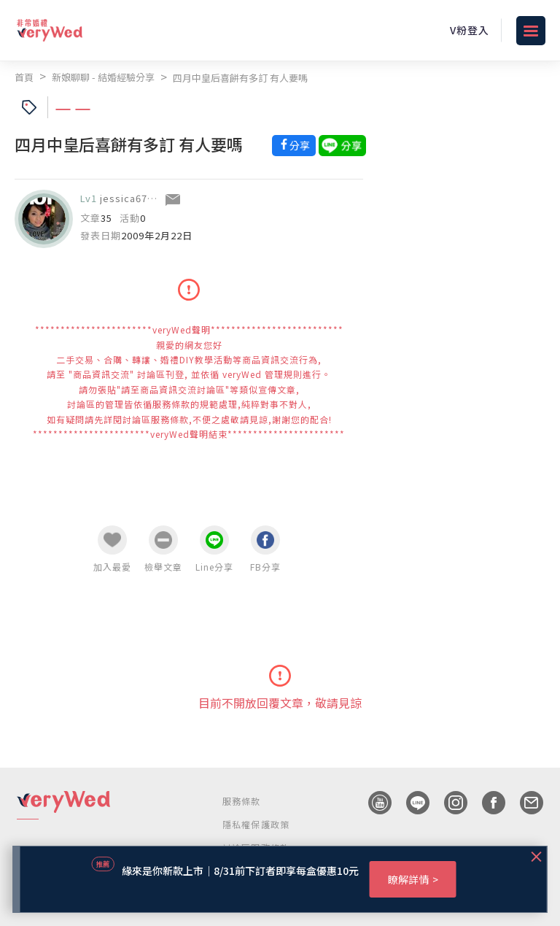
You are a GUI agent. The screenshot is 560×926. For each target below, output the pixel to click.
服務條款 (242, 801)
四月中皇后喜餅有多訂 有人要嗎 (240, 78)
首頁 (24, 77)
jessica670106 (135, 198)
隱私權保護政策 (256, 824)
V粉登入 (470, 30)
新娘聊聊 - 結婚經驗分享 (103, 77)
